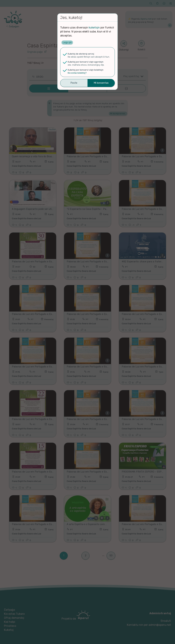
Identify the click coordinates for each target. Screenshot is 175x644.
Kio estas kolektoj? (77, 73)
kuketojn (94, 28)
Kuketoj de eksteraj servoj (81, 54)
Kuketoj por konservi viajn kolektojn (86, 70)
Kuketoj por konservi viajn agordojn (86, 62)
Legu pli (67, 42)
